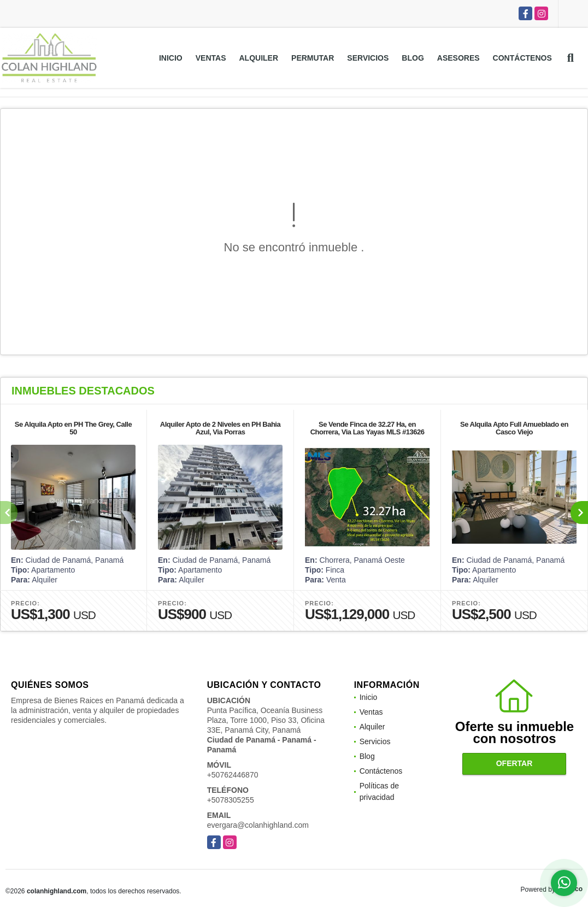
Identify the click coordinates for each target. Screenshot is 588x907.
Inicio (171, 58)
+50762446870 (233, 775)
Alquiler (258, 58)
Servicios (368, 58)
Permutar (313, 58)
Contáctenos (522, 58)
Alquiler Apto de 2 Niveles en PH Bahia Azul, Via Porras (220, 428)
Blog (413, 58)
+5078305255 (231, 800)
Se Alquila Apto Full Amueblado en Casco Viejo (514, 428)
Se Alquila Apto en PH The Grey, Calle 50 (73, 428)
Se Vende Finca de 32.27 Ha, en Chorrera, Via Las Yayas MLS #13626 (367, 428)
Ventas (211, 58)
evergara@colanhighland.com (258, 825)
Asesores (458, 58)
